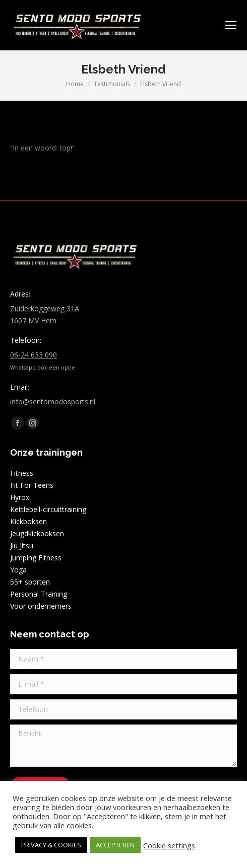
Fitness (22, 473)
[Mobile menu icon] (231, 25)
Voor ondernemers (41, 606)
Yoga (18, 570)
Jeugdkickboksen (37, 533)
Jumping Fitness (36, 558)
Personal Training (39, 594)
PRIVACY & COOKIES (51, 845)
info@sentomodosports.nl (53, 402)
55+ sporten (30, 582)
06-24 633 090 (34, 355)
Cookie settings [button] (169, 845)
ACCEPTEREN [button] (115, 845)
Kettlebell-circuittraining (48, 509)
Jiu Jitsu (22, 546)
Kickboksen (28, 521)
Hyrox (20, 497)
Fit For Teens (32, 485)
